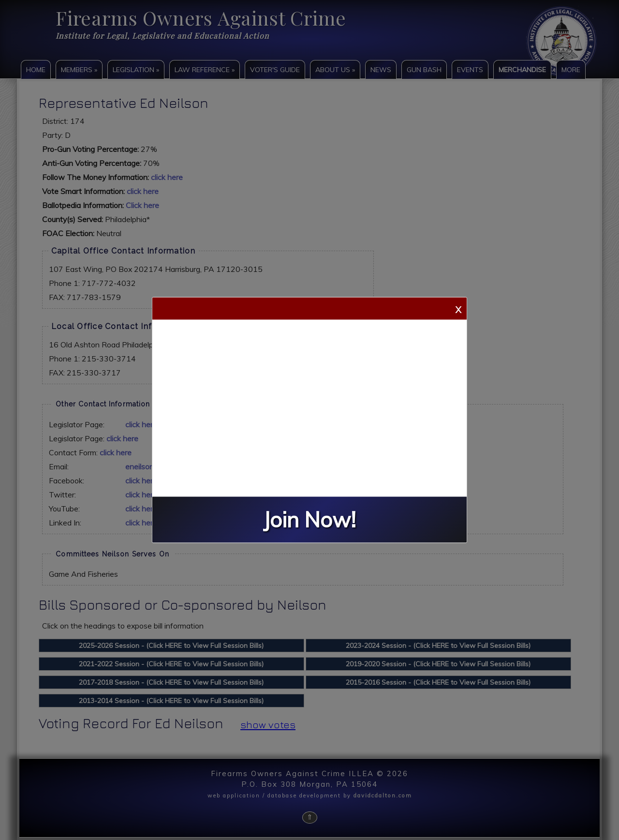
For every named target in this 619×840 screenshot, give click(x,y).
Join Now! (309, 520)
